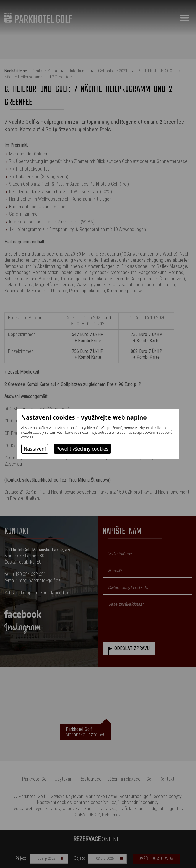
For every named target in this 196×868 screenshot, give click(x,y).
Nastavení (35, 449)
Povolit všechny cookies (82, 449)
